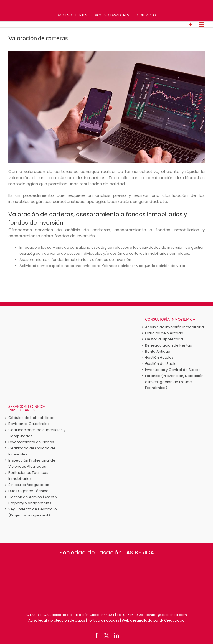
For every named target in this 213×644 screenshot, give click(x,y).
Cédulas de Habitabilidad (31, 418)
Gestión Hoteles (159, 357)
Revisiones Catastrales (29, 424)
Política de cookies (103, 620)
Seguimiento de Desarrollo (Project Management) (33, 512)
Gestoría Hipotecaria (164, 339)
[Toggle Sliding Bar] (190, 25)
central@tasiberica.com (166, 615)
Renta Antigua (158, 351)
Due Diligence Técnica (28, 491)
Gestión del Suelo (161, 364)
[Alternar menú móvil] (202, 25)
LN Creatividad (172, 620)
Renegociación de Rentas (168, 345)
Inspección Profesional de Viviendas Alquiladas (32, 463)
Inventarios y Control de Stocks (173, 370)
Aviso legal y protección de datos (57, 620)
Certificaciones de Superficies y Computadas (37, 433)
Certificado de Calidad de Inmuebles (32, 451)
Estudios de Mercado (164, 333)
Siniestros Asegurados (29, 485)
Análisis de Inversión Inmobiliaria (174, 327)
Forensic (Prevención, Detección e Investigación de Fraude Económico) (174, 382)
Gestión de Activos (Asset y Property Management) (33, 500)
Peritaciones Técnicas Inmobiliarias (28, 476)
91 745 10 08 (133, 615)
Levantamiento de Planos (31, 442)
